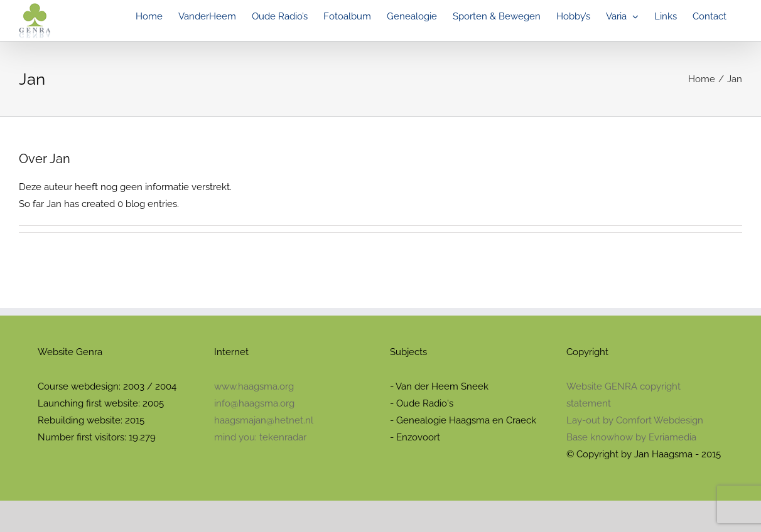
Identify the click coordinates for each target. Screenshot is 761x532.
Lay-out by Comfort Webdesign (635, 420)
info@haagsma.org (254, 403)
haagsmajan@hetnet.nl (264, 420)
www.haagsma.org (254, 386)
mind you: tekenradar (260, 437)
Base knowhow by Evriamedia (631, 437)
